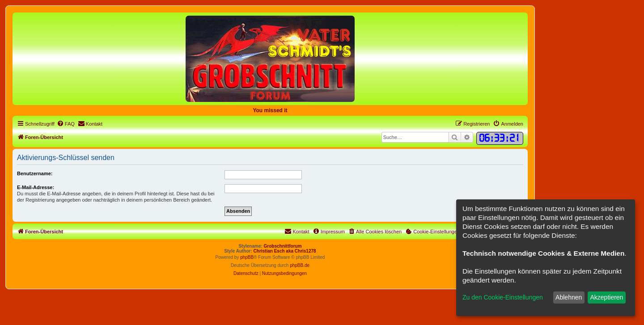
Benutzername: (35, 173)
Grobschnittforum (283, 246)
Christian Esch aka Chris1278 (285, 251)
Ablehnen (569, 297)
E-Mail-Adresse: (36, 187)
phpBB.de (300, 265)
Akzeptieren (606, 297)
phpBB (247, 257)
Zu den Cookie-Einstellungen (503, 297)
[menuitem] (66, 124)
